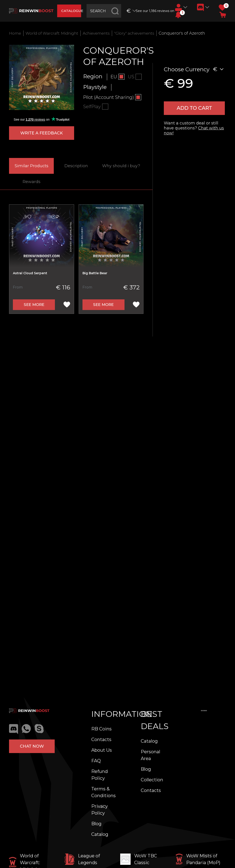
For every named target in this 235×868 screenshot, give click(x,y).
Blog (96, 824)
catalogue (72, 11)
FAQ (96, 761)
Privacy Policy (100, 810)
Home (15, 33)
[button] (178, 15)
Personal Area (150, 755)
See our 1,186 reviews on (154, 11)
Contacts (101, 739)
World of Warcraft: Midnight (54, 33)
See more (34, 305)
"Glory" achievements (143, 33)
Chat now (32, 746)
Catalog (100, 834)
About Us (102, 750)
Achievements (102, 33)
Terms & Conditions (103, 792)
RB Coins (101, 729)
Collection (152, 780)
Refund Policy (100, 775)
